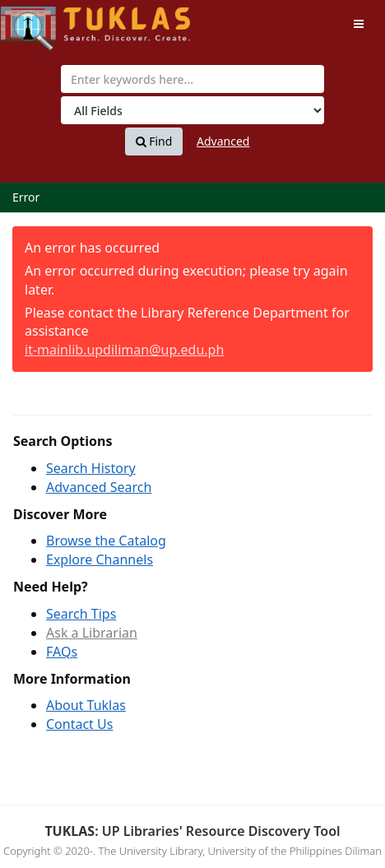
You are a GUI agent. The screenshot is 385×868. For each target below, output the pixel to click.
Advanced (223, 141)
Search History (91, 468)
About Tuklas (86, 705)
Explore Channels (100, 559)
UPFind (41, 21)
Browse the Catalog (106, 541)
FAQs (62, 652)
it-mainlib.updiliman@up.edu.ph (124, 350)
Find (154, 142)
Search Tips (81, 614)
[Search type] (192, 110)
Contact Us (79, 724)
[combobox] (192, 79)
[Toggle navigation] (359, 24)
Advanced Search (99, 487)
